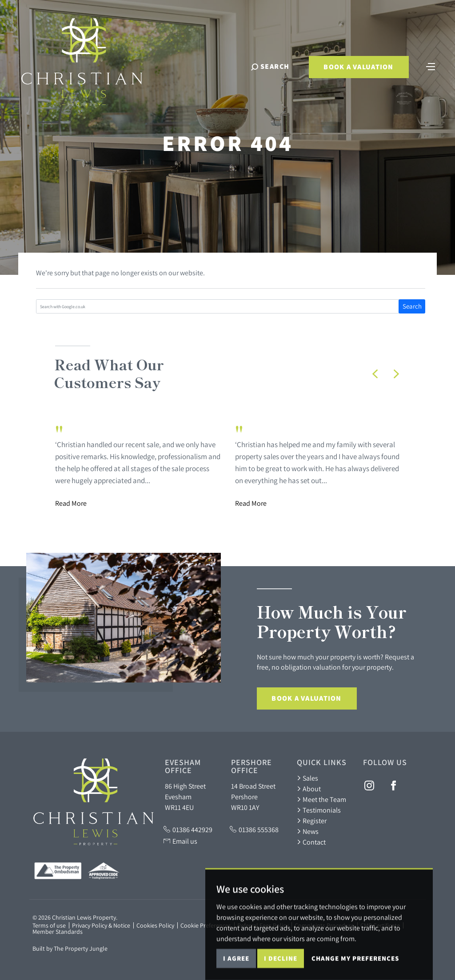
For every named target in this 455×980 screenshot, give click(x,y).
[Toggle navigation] (431, 66)
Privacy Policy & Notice (101, 925)
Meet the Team (321, 799)
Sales (307, 778)
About (309, 789)
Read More (71, 503)
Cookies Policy (155, 925)
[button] (375, 374)
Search (412, 306)
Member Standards (58, 932)
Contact (311, 842)
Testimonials (319, 810)
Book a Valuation (358, 67)
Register (312, 821)
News (308, 831)
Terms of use (49, 925)
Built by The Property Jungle (70, 948)
